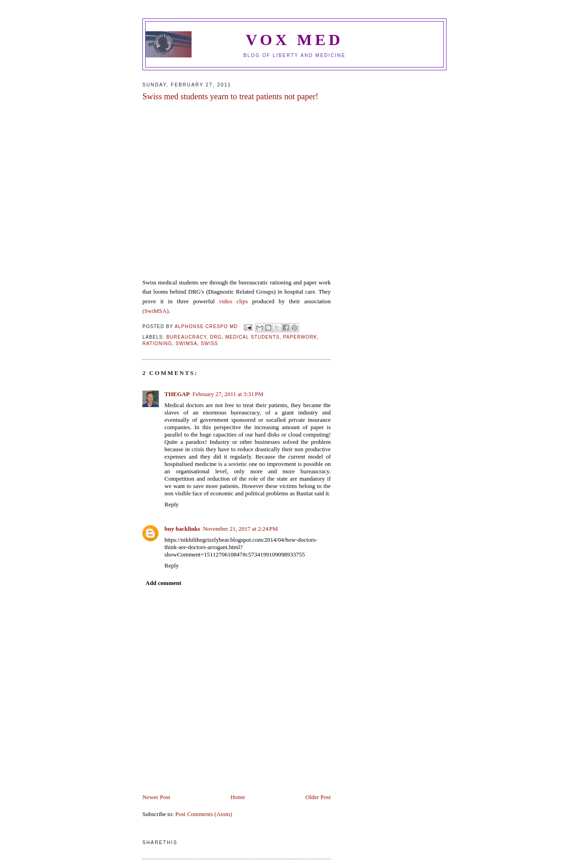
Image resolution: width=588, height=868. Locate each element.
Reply (172, 504)
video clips (236, 301)
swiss (209, 343)
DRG (216, 337)
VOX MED (294, 40)
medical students (252, 337)
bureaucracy (187, 337)
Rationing (157, 343)
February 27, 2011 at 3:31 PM (228, 394)
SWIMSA (186, 343)
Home (238, 797)
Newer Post (156, 797)
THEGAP (177, 394)
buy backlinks (182, 529)
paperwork (300, 337)
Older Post (318, 797)
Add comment (164, 583)
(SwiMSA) (155, 311)
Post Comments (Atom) (204, 814)
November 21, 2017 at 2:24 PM (240, 529)
